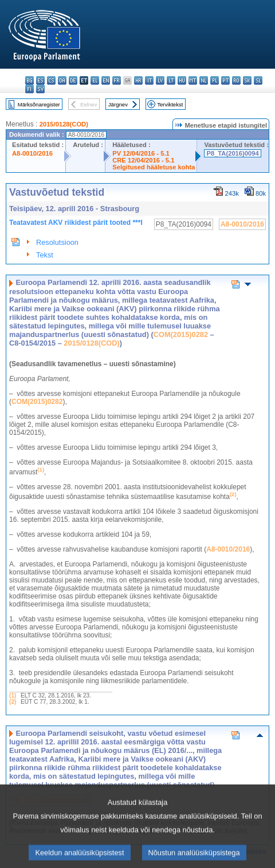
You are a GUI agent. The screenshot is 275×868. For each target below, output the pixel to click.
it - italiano (149, 80)
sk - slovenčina (247, 80)
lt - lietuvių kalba (171, 80)
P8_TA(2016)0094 (232, 153)
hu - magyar (182, 80)
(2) (13, 702)
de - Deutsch (73, 80)
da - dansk (62, 80)
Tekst (45, 255)
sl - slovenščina (258, 80)
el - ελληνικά (95, 80)
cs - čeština (51, 80)
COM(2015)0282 (181, 334)
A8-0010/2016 (32, 153)
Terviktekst (170, 104)
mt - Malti (193, 80)
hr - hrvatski (138, 80)
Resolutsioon (57, 242)
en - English (106, 80)
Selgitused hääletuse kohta (154, 167)
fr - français (117, 80)
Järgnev (118, 104)
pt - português (225, 80)
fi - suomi (30, 89)
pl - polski (215, 80)
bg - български (30, 80)
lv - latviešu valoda (160, 80)
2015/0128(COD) (64, 124)
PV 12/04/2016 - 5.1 (141, 153)
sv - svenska (40, 89)
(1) (13, 695)
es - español (40, 80)
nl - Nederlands (204, 80)
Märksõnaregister (39, 104)
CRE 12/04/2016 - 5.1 (143, 160)
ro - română (236, 80)
